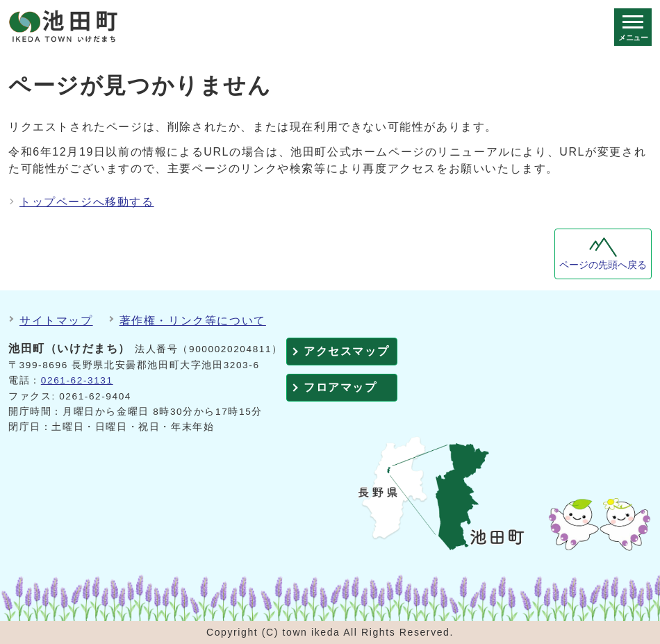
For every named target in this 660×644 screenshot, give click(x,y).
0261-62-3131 (77, 380)
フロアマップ (340, 387)
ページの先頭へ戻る (603, 265)
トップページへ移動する (87, 202)
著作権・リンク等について (193, 321)
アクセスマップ (346, 351)
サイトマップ (56, 321)
